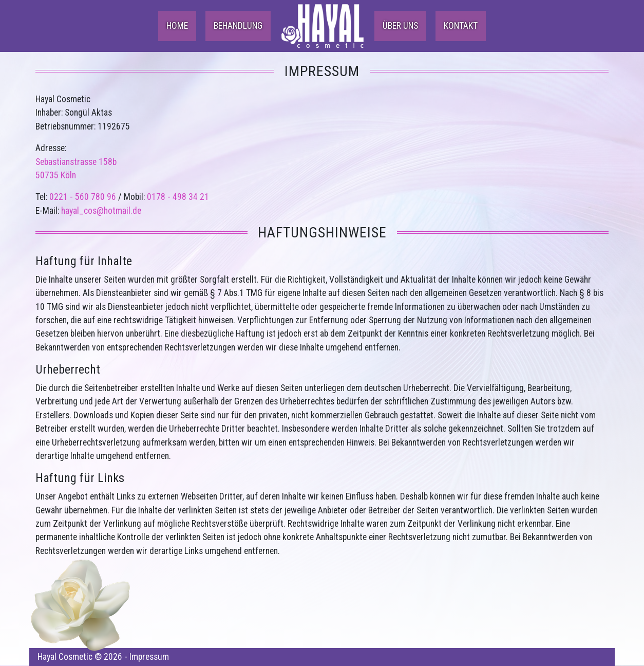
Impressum (149, 657)
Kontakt (461, 26)
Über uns (400, 26)
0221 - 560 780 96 (83, 197)
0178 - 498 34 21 (178, 197)
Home (177, 26)
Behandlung (238, 26)
